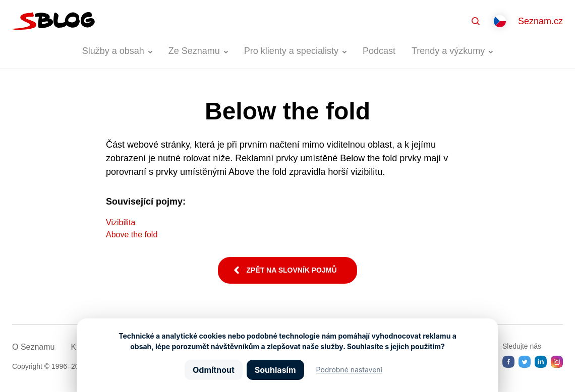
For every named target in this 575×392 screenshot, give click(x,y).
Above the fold (132, 235)
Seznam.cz (540, 21)
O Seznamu (33, 347)
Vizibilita (121, 222)
